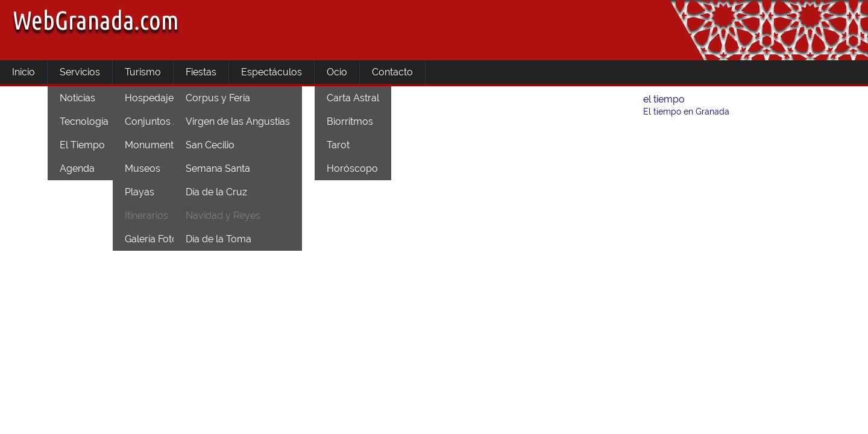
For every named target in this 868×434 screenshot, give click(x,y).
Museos (143, 168)
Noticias (77, 98)
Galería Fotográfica (167, 239)
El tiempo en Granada (686, 112)
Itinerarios (146, 215)
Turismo (143, 72)
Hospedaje (149, 98)
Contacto (392, 72)
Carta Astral (353, 98)
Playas (140, 192)
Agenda (77, 168)
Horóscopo (352, 168)
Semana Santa (218, 168)
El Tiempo (82, 145)
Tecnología (84, 121)
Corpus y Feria (218, 98)
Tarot (338, 145)
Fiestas (201, 72)
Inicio (24, 72)
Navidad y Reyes (223, 215)
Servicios (80, 72)
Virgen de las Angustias (238, 121)
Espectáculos (272, 72)
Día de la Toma (219, 239)
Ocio (337, 72)
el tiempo (664, 99)
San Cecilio (210, 145)
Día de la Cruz (216, 192)
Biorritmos (350, 121)
